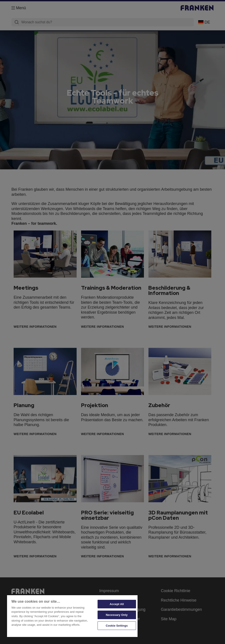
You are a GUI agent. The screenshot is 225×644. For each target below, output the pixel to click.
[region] (72, 616)
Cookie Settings (117, 626)
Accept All (117, 604)
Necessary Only (117, 615)
